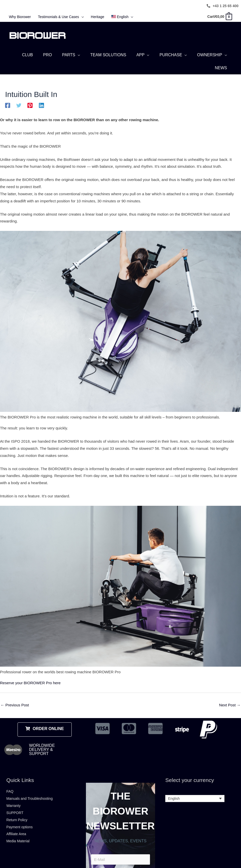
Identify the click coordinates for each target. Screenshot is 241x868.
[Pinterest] (30, 113)
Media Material (19, 849)
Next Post (230, 713)
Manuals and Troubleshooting (31, 806)
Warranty (14, 813)
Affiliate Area (17, 841)
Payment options (21, 834)
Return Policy (18, 827)
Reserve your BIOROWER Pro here (30, 690)
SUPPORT (16, 820)
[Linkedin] (41, 113)
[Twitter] (19, 113)
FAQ (10, 799)
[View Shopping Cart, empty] (219, 17)
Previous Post (15, 713)
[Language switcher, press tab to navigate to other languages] (195, 806)
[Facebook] (8, 113)
